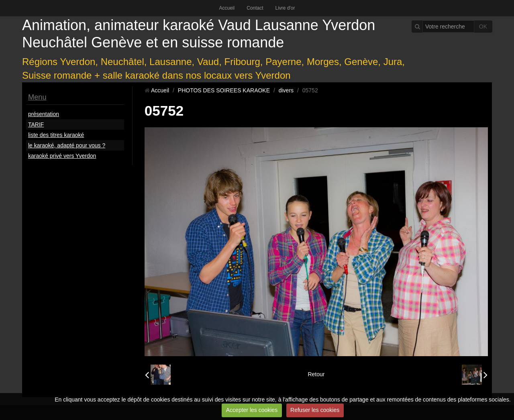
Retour (316, 374)
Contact (255, 8)
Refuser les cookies (315, 410)
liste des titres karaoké (56, 135)
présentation (44, 114)
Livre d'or (285, 8)
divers (286, 90)
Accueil (227, 8)
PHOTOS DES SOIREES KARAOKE (224, 90)
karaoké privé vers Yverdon (62, 156)
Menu (37, 97)
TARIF (36, 124)
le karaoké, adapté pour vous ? (67, 145)
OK (483, 27)
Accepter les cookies (252, 410)
